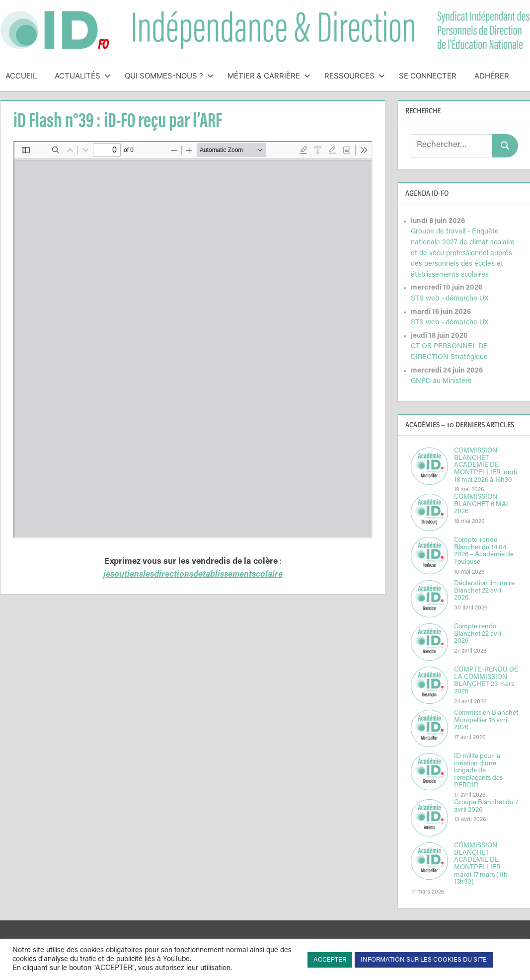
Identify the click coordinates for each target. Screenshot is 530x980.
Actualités (83, 76)
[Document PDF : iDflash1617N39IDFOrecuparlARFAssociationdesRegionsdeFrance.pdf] (193, 340)
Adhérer (492, 76)
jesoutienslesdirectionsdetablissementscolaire (193, 575)
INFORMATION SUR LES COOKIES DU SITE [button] (424, 960)
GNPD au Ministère (441, 381)
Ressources (355, 76)
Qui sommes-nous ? (169, 76)
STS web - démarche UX (450, 299)
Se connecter (428, 76)
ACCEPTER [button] (330, 960)
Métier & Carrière (269, 76)
